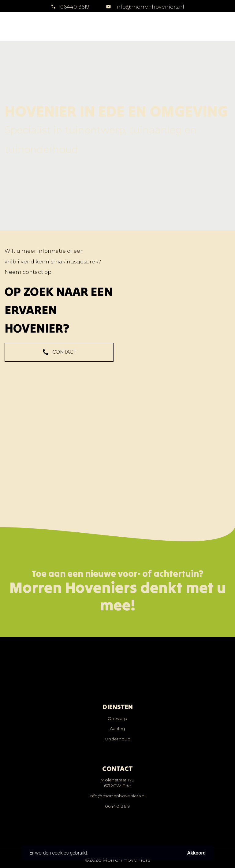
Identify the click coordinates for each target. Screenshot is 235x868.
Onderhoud (117, 739)
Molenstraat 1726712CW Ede (117, 783)
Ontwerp (117, 718)
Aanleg (118, 728)
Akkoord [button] (196, 853)
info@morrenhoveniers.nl (149, 7)
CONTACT (59, 354)
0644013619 (75, 7)
